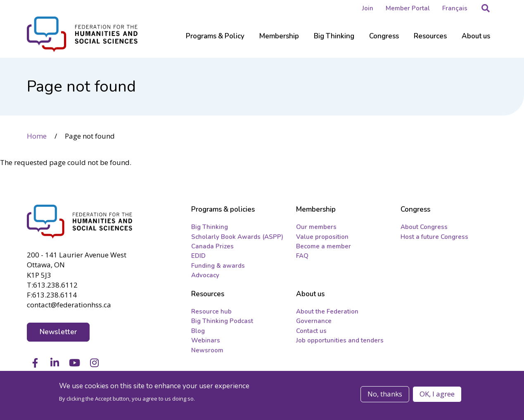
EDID (198, 256)
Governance (314, 321)
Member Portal (408, 8)
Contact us (311, 331)
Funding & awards (218, 266)
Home (37, 136)
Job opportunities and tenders (340, 340)
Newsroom (207, 350)
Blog (198, 331)
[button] (486, 8)
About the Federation (327, 311)
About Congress (424, 227)
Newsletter (58, 332)
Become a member (324, 246)
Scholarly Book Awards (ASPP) (237, 237)
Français (455, 8)
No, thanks (385, 394)
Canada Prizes (212, 246)
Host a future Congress (434, 237)
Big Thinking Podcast (222, 321)
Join (368, 8)
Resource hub (211, 311)
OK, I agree (437, 394)
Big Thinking (210, 227)
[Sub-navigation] (215, 41)
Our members (316, 227)
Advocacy (205, 275)
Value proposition (322, 237)
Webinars (206, 340)
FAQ (302, 256)
